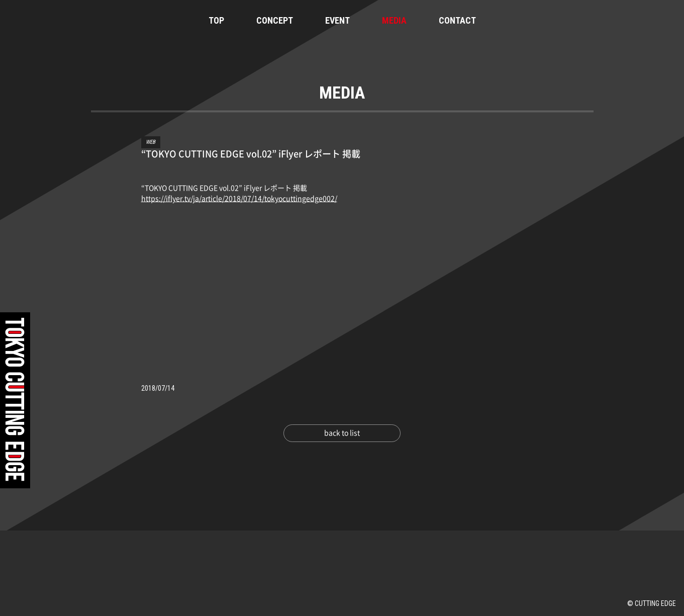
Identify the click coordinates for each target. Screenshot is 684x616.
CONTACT (457, 20)
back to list (342, 433)
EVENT (337, 20)
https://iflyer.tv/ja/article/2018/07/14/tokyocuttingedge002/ (239, 199)
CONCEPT (275, 20)
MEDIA (394, 20)
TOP (216, 20)
